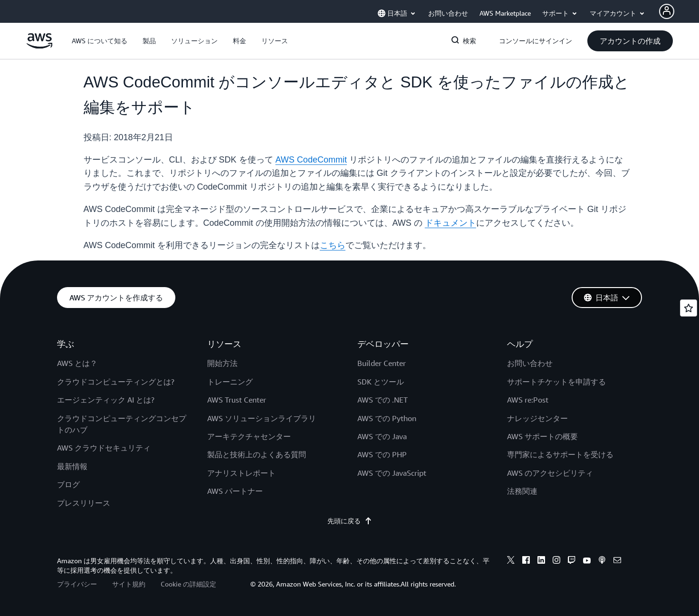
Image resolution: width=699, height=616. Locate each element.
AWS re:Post (528, 400)
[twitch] (572, 561)
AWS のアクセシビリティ (550, 473)
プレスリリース (84, 503)
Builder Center (382, 363)
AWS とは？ (77, 363)
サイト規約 (129, 584)
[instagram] (556, 561)
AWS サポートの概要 (542, 436)
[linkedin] (541, 561)
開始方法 (222, 363)
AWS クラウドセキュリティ (104, 448)
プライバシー (77, 584)
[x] (511, 561)
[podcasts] (602, 561)
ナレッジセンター (537, 418)
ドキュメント (450, 223)
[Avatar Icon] (667, 11)
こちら (333, 245)
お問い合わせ (530, 363)
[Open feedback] (689, 308)
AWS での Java (382, 436)
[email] (617, 561)
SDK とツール (381, 382)
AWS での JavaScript (392, 473)
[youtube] (587, 561)
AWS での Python (387, 418)
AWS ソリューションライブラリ (262, 418)
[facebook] (526, 561)
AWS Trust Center (237, 400)
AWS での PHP (382, 454)
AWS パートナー (235, 491)
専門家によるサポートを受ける (560, 454)
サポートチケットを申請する (556, 382)
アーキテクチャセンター (249, 436)
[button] (100, 41)
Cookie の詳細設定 (188, 584)
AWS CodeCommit (311, 160)
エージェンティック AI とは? (106, 400)
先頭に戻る (350, 521)
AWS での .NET (383, 400)
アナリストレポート (241, 473)
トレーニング (230, 382)
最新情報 (72, 466)
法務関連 (522, 491)
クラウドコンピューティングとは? (116, 382)
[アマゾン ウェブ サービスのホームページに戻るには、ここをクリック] (40, 46)
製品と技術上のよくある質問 (257, 454)
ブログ (68, 484)
